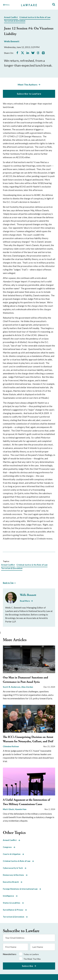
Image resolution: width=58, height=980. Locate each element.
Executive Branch (13, 882)
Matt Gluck (9, 809)
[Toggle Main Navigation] (11, 5)
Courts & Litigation (13, 854)
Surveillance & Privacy (15, 910)
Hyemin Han (21, 809)
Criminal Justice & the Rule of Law (35, 17)
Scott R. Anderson (12, 687)
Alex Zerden (27, 687)
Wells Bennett (12, 41)
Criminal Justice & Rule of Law (18, 861)
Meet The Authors (28, 85)
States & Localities (13, 903)
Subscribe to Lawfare (29, 94)
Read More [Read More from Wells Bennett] (25, 601)
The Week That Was (32, 959)
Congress (9, 847)
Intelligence (10, 896)
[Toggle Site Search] (54, 5)
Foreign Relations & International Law (22, 889)
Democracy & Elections (15, 875)
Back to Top (8, 583)
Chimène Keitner (11, 746)
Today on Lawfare (31, 954)
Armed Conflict (11, 17)
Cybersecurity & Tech (15, 868)
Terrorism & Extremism (15, 21)
